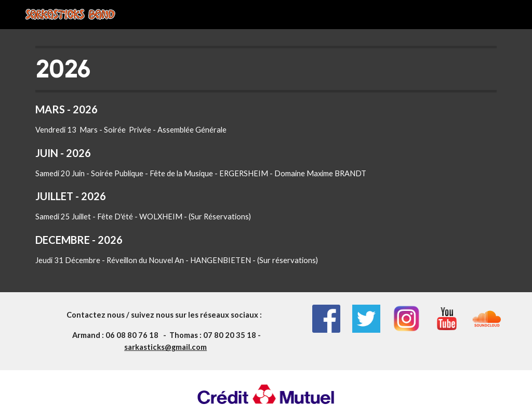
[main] (266, 161)
